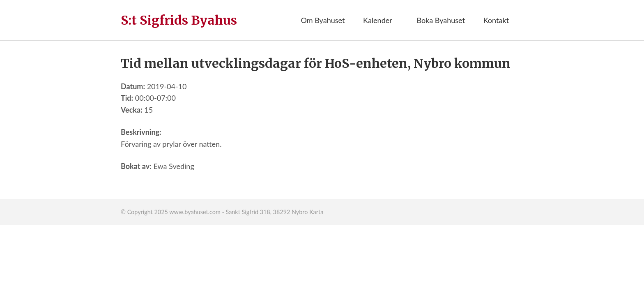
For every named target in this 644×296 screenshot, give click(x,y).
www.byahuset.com (195, 212)
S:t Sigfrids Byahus (179, 20)
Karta (316, 212)
